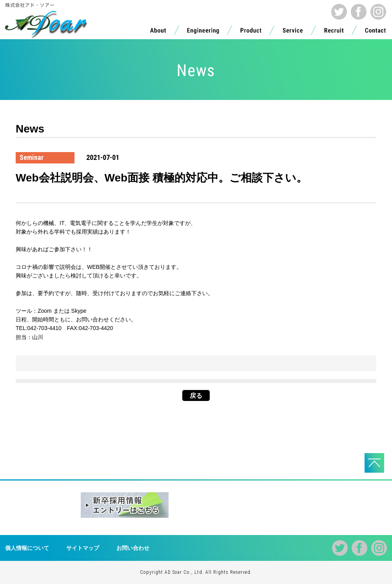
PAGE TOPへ (374, 463)
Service (293, 32)
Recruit (334, 32)
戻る (196, 396)
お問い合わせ (133, 548)
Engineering (203, 32)
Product (251, 32)
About (158, 32)
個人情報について (27, 548)
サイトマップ (83, 548)
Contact (376, 32)
